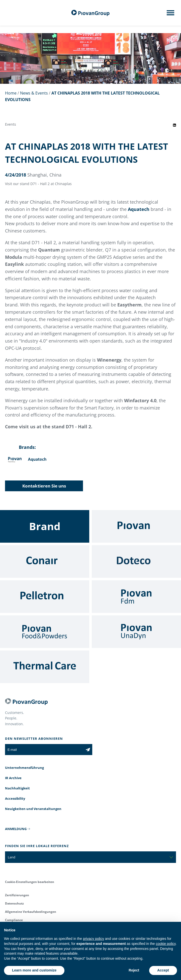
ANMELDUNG (16, 829)
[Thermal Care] (45, 667)
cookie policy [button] (166, 944)
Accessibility (15, 798)
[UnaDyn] (136, 632)
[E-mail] (44, 750)
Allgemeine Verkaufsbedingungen (31, 912)
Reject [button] (134, 970)
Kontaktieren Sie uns (44, 486)
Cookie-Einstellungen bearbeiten (30, 882)
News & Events (34, 93)
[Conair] (45, 561)
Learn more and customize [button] (34, 970)
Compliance (14, 920)
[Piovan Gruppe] (90, 13)
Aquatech (139, 209)
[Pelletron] (45, 597)
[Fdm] (136, 597)
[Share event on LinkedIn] (174, 125)
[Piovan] (136, 526)
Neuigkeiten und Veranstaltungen (33, 809)
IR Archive (13, 778)
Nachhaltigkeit (17, 788)
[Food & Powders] (45, 632)
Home (11, 93)
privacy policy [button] (94, 939)
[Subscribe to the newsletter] (88, 750)
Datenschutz (14, 903)
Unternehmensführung (24, 768)
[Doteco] (136, 561)
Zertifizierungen (17, 895)
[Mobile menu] (170, 14)
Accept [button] (163, 970)
